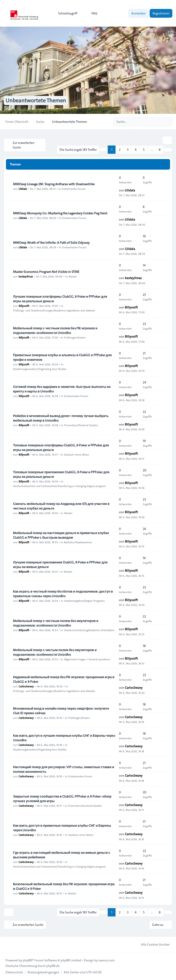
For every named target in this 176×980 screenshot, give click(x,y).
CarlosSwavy (26, 686)
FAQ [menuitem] (91, 13)
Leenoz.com (106, 960)
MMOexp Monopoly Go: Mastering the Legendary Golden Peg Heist (60, 213)
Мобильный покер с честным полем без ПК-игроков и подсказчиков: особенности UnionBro (55, 330)
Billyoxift (24, 306)
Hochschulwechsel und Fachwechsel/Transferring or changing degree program (59, 486)
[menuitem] (66, 13)
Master (73, 276)
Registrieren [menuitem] (161, 13)
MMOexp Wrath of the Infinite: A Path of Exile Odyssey (51, 243)
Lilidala (23, 189)
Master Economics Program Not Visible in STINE (46, 272)
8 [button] (160, 150)
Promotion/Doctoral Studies (81, 425)
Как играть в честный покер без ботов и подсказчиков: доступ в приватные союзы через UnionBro (63, 594)
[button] (168, 150)
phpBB (27, 960)
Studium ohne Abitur (77, 454)
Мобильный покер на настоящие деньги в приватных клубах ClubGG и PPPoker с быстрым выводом (61, 535)
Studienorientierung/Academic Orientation (89, 630)
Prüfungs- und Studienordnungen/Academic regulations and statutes (54, 310)
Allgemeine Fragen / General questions (87, 659)
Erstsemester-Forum (74, 189)
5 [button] (144, 150)
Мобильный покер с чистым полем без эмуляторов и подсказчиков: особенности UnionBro (55, 652)
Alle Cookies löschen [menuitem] (152, 944)
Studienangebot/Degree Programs (84, 601)
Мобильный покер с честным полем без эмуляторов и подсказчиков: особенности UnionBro (56, 623)
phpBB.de (53, 966)
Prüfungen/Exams (75, 337)
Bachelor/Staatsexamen (78, 542)
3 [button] (128, 150)
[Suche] (159, 122)
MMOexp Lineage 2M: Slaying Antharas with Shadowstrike (54, 184)
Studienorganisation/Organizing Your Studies (40, 369)
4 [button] (136, 150)
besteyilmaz (26, 276)
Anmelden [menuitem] (139, 13)
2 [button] (120, 150)
